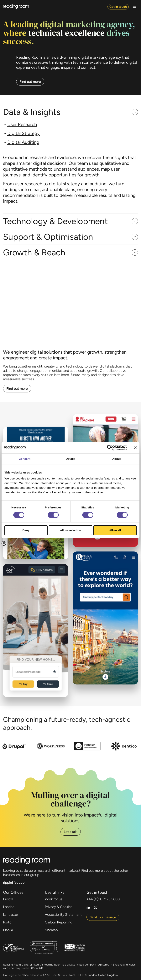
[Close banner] (135, 447)
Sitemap (51, 930)
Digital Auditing (23, 142)
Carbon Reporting (59, 922)
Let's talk (71, 832)
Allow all (115, 530)
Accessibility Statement (63, 915)
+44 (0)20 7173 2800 (103, 899)
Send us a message (103, 917)
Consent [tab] (25, 459)
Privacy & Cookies (59, 907)
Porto (7, 922)
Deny (26, 530)
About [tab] (117, 459)
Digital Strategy (23, 133)
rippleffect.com (15, 883)
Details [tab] (70, 459)
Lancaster (11, 915)
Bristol (8, 899)
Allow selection (70, 530)
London (9, 907)
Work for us (54, 899)
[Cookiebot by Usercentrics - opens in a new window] (110, 447)
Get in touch (118, 7)
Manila (8, 930)
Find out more (30, 82)
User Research (22, 124)
